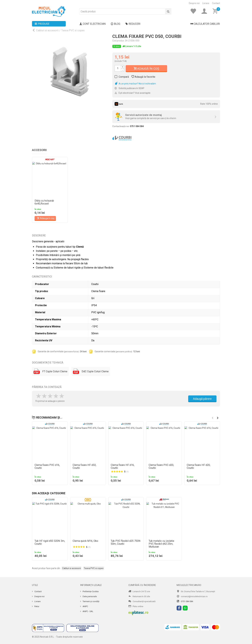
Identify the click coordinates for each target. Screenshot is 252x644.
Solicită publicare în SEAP (129, 88)
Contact (216, 3)
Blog (115, 24)
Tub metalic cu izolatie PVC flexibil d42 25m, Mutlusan (161, 544)
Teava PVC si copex (73, 30)
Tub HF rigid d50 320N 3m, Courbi (50, 542)
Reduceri (133, 24)
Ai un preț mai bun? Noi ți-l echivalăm (135, 84)
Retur (37, 606)
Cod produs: (118, 41)
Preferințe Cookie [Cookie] (90, 591)
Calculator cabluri (205, 24)
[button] (218, 418)
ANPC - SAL (88, 611)
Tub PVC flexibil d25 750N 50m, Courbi (126, 542)
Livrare (206, 3)
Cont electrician (93, 24)
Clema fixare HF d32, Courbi (84, 467)
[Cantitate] (118, 68)
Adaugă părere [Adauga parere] (202, 399)
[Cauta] (168, 11)
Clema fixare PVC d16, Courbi (47, 467)
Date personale (89, 596)
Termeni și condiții (91, 601)
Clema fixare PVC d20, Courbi (161, 467)
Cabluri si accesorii (47, 30)
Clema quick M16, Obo (85, 541)
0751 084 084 (187, 601)
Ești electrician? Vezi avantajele (133, 93)
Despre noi (194, 3)
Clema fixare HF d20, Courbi (199, 467)
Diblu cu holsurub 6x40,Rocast (44, 202)
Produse (42, 24)
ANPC (85, 606)
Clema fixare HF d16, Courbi (123, 467)
